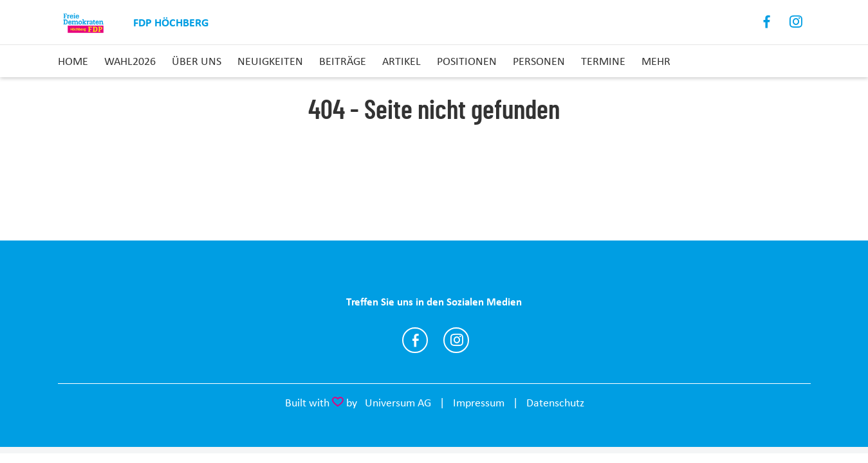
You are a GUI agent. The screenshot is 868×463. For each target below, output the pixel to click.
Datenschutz (555, 403)
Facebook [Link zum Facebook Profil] (767, 22)
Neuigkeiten (270, 61)
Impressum (479, 403)
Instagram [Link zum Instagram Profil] (796, 22)
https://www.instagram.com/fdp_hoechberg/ (456, 340)
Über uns (197, 61)
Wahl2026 (130, 61)
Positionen (467, 61)
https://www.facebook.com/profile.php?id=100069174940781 (415, 340)
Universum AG (398, 403)
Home (73, 61)
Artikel (402, 61)
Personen (539, 61)
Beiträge (343, 61)
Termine (603, 61)
